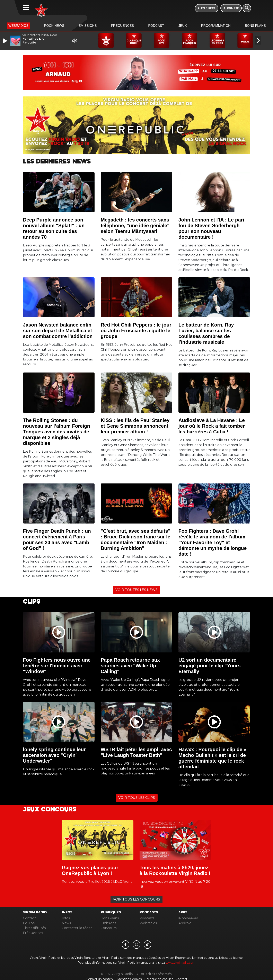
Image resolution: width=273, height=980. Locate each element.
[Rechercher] (247, 8)
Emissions (88, 26)
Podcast (156, 26)
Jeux (183, 26)
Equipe (29, 923)
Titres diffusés (34, 928)
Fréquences (122, 26)
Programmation (216, 26)
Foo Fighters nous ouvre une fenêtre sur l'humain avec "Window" (57, 666)
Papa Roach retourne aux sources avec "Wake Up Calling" (130, 666)
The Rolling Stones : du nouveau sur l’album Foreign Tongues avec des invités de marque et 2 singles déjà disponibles (56, 432)
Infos (66, 918)
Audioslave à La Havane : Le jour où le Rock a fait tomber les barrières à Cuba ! (212, 426)
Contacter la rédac (77, 928)
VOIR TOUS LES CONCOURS (136, 899)
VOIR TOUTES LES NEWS (136, 590)
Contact (29, 918)
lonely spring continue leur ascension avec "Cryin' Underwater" (54, 755)
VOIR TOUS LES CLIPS (137, 798)
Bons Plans (255, 26)
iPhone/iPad (188, 918)
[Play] (6, 41)
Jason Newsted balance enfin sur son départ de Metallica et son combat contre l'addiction (58, 331)
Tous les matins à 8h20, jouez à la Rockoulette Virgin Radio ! (175, 870)
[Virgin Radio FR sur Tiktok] (148, 944)
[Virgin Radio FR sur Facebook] (126, 944)
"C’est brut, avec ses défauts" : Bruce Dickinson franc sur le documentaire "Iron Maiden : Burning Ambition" (135, 540)
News (66, 923)
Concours (109, 928)
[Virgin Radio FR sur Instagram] (136, 944)
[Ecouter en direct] (207, 8)
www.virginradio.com (181, 963)
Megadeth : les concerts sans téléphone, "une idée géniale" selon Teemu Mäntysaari (135, 225)
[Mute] (75, 41)
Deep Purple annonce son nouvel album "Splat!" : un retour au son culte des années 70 (54, 228)
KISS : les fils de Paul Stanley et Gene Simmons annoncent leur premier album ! (135, 426)
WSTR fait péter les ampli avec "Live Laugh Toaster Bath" (136, 752)
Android (185, 923)
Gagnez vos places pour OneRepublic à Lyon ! (90, 870)
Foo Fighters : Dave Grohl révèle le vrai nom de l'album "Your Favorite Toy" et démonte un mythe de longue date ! (213, 542)
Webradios (18, 26)
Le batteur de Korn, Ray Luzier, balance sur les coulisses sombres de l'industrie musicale (206, 333)
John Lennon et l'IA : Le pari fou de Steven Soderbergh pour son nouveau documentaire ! (211, 228)
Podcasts (147, 918)
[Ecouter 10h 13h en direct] (136, 72)
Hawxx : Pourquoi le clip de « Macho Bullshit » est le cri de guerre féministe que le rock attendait (212, 758)
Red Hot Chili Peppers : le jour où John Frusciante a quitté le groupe (136, 331)
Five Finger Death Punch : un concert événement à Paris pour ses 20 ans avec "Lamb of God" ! (57, 540)
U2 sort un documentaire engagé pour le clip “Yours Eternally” (210, 666)
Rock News (54, 26)
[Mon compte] (231, 8)
